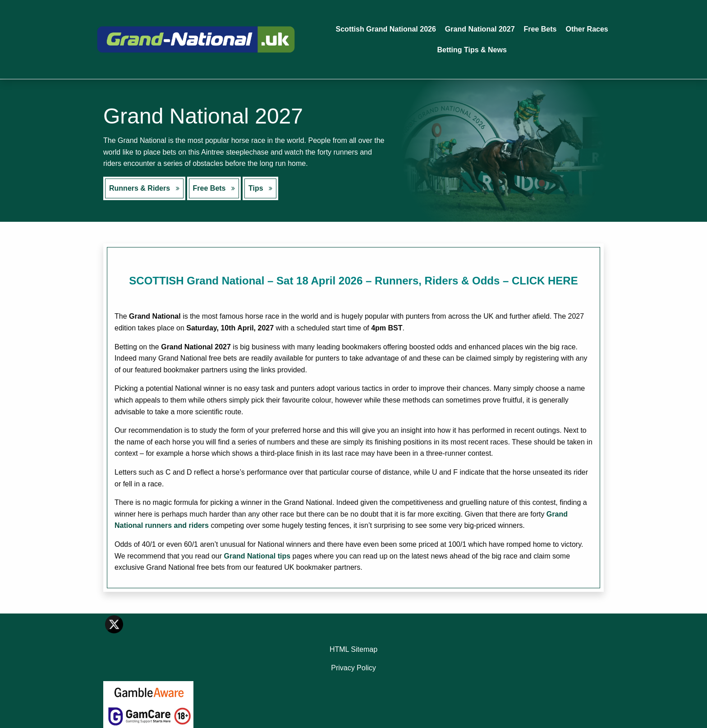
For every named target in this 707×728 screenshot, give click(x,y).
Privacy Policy (353, 668)
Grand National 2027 (480, 29)
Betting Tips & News (472, 50)
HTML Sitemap (353, 649)
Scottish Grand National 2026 (386, 29)
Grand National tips (257, 556)
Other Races (587, 29)
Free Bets (540, 29)
